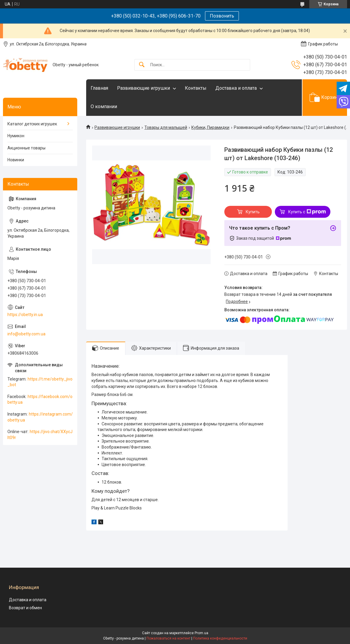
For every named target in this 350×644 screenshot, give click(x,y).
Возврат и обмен (25, 608)
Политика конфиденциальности (220, 638)
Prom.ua (201, 633)
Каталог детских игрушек (32, 124)
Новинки (16, 160)
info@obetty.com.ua (26, 334)
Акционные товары (26, 148)
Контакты (196, 88)
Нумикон (16, 136)
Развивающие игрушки (144, 88)
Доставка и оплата (236, 88)
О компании (104, 106)
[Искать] (142, 65)
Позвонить (222, 16)
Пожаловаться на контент (168, 638)
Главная (99, 88)
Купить (253, 212)
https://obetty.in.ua (25, 315)
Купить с (307, 212)
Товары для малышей (166, 127)
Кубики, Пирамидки (210, 127)
